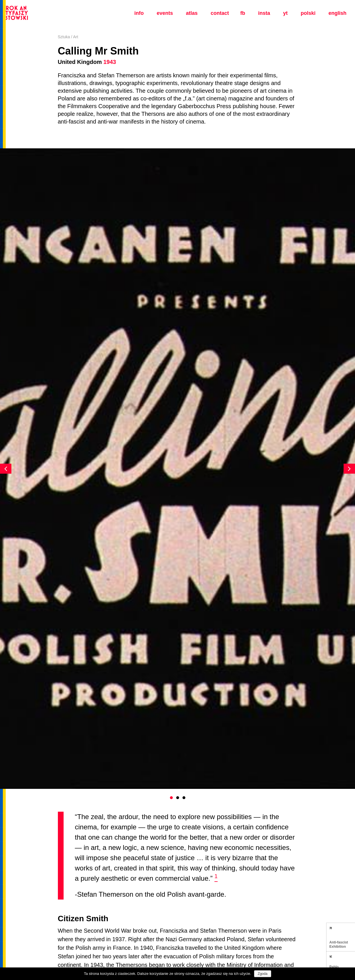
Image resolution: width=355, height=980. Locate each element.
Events (165, 13)
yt (285, 13)
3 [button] (184, 798)
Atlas (192, 13)
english (337, 13)
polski (308, 13)
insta (264, 13)
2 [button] (178, 798)
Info (139, 13)
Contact (220, 13)
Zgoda (263, 974)
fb (243, 13)
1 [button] (171, 798)
